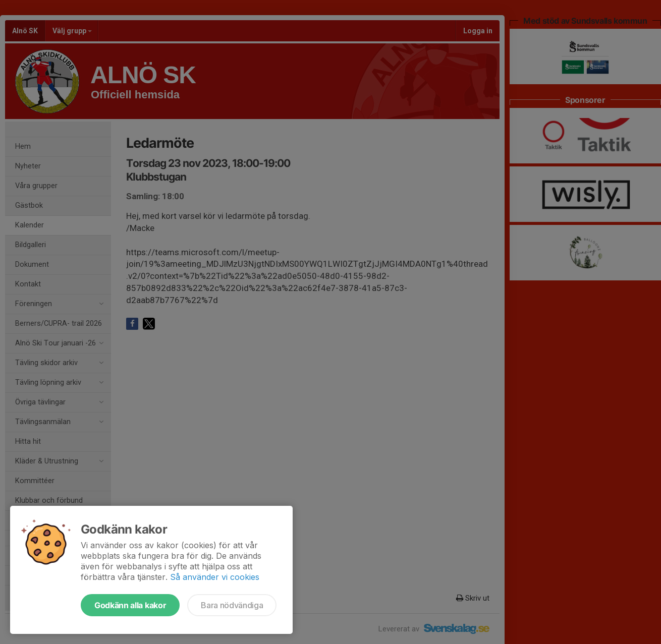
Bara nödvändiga (232, 605)
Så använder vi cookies (215, 577)
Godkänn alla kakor (130, 605)
